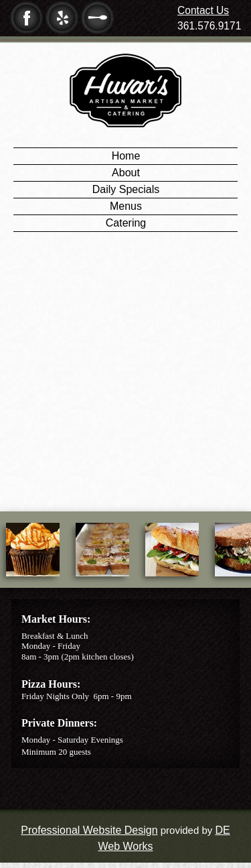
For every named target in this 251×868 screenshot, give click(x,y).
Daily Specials (126, 189)
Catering (126, 223)
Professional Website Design (89, 830)
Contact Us (203, 10)
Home (126, 156)
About (126, 173)
